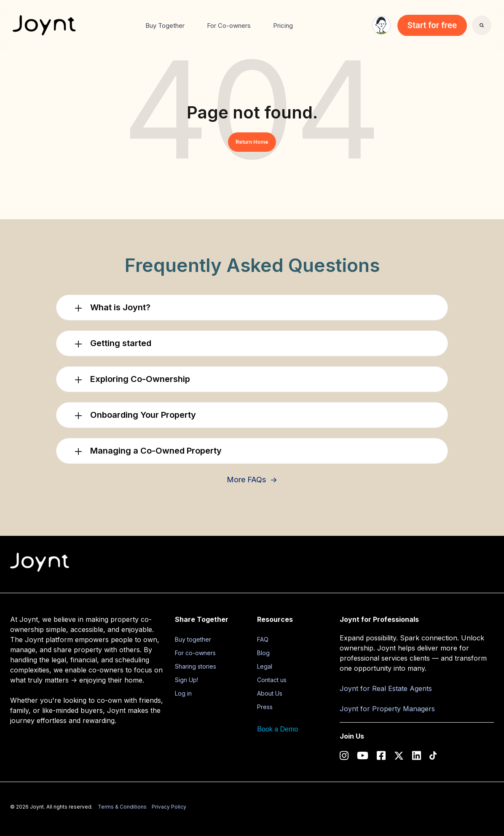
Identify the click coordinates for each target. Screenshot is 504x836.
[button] (252, 308)
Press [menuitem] (265, 707)
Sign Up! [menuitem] (186, 680)
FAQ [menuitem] (263, 639)
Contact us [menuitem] (272, 680)
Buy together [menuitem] (193, 639)
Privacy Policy (169, 807)
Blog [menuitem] (263, 653)
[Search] (482, 25)
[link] (44, 24)
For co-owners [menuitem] (195, 653)
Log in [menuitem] (183, 693)
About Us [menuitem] (270, 693)
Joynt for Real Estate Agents (386, 688)
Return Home (252, 142)
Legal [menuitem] (265, 666)
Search (472, 31)
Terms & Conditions (122, 807)
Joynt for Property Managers (387, 709)
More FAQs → (252, 480)
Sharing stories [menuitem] (196, 666)
